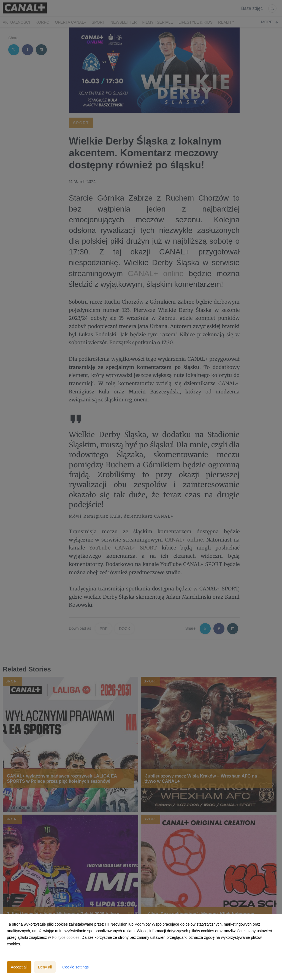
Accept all (19, 967)
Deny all (45, 967)
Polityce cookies (66, 937)
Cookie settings (75, 967)
